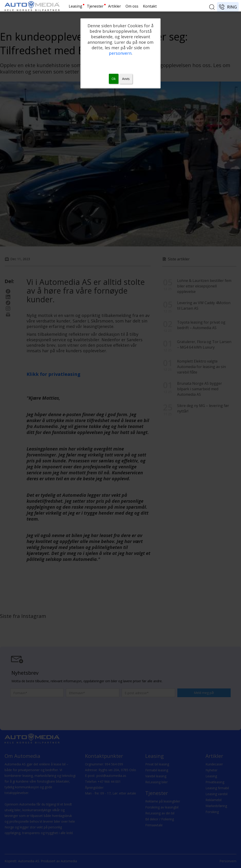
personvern (120, 53)
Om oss (132, 6)
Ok (114, 79)
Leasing (75, 6)
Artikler (115, 6)
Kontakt (150, 6)
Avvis (126, 79)
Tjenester (95, 6)
